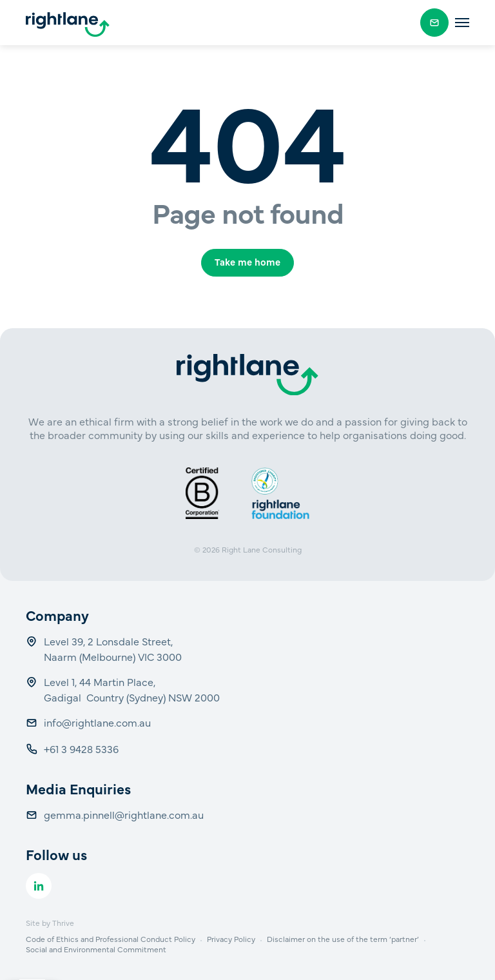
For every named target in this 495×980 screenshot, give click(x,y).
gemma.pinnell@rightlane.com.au (124, 814)
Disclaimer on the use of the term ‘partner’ (343, 939)
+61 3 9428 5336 (82, 749)
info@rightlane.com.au (99, 722)
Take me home (247, 261)
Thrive (63, 923)
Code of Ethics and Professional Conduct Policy (111, 939)
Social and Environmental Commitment (96, 949)
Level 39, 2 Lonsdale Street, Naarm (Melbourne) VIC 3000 (113, 649)
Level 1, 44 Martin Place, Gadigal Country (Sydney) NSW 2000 (132, 689)
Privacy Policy (231, 939)
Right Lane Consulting (262, 549)
